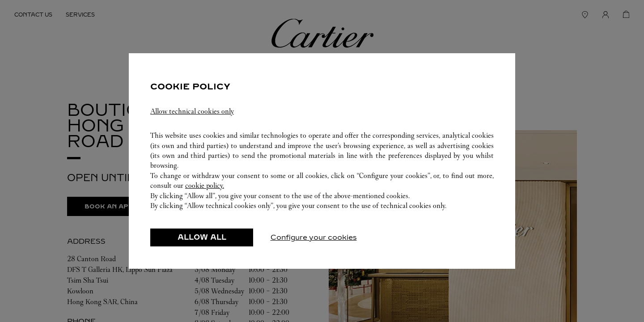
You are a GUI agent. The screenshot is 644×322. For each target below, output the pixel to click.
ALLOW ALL (202, 242)
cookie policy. (205, 190)
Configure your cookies (314, 242)
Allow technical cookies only (192, 116)
